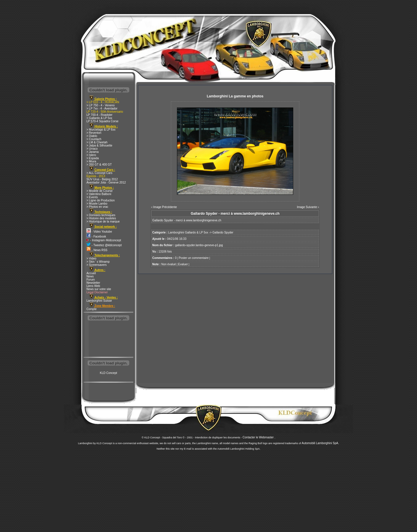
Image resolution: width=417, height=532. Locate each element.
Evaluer (183, 264)
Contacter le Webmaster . (259, 437)
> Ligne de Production (101, 200)
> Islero (91, 155)
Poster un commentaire (194, 258)
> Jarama (93, 152)
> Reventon (94, 133)
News (90, 276)
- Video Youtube (99, 232)
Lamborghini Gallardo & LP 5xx (188, 232)
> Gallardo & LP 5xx (99, 118)
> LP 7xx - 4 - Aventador (102, 109)
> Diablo (92, 136)
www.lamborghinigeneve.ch (204, 220)
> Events (92, 197)
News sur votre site (99, 289)
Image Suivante (307, 207)
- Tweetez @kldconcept (104, 245)
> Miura (91, 161)
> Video (91, 258)
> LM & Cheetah (97, 142)
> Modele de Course (99, 191)
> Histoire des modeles (101, 218)
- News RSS (97, 250)
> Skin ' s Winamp (98, 262)
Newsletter (93, 283)
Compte (92, 309)
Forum (91, 280)
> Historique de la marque (103, 221)
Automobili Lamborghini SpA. (320, 443)
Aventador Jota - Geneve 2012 (106, 182)
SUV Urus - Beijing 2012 (102, 179)
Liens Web (93, 286)
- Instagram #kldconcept (104, 240)
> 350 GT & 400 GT (99, 165)
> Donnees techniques (101, 215)
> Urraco (92, 149)
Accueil (91, 273)
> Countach (94, 139)
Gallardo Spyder (223, 232)
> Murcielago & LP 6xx (101, 130)
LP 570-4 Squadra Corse (102, 121)
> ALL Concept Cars (99, 173)
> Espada (93, 158)
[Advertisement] (108, 339)
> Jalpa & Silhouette (99, 145)
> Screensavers (97, 265)
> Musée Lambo (97, 204)
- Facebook (96, 237)
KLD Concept (108, 373)
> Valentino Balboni (99, 194)
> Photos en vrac (97, 207)
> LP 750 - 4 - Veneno (100, 105)
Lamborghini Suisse (99, 301)
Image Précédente (165, 207)
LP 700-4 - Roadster (99, 115)
